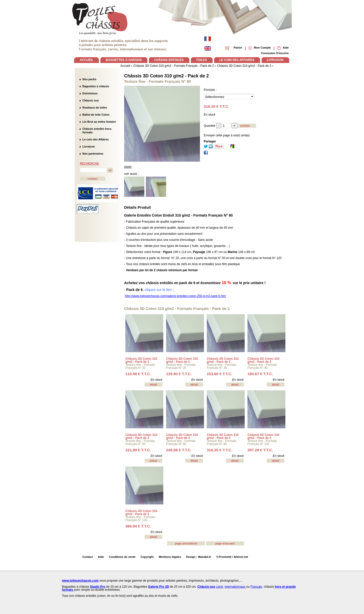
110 (138, 374)
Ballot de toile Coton (96, 115)
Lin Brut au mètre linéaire (99, 122)
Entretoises (90, 93)
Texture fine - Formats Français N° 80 (222, 442)
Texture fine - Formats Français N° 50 (140, 442)
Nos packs (89, 79)
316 (220, 450)
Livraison (89, 146)
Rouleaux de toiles (95, 108)
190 (260, 374)
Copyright (147, 557)
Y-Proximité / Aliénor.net (232, 557)
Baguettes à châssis (96, 86)
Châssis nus (91, 100)
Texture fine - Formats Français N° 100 (262, 442)
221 (138, 450)
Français (256, 587)
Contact (88, 557)
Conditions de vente (122, 557)
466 (138, 526)
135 (179, 374)
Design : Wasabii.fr (199, 557)
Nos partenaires (93, 154)
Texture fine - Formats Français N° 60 (181, 442)
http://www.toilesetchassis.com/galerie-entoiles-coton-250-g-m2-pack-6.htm (175, 296)
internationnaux (235, 587)
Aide (101, 557)
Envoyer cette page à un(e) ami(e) (227, 135)
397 (260, 450)
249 (179, 450)
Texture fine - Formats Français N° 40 (262, 366)
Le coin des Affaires (96, 139)
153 (220, 374)
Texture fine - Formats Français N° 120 (140, 519)
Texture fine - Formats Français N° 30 (222, 366)
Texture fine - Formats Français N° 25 (181, 366)
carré (220, 587)
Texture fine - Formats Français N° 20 (140, 366)
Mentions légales (170, 557)
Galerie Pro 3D (159, 587)
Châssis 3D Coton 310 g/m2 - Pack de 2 (166, 76)
